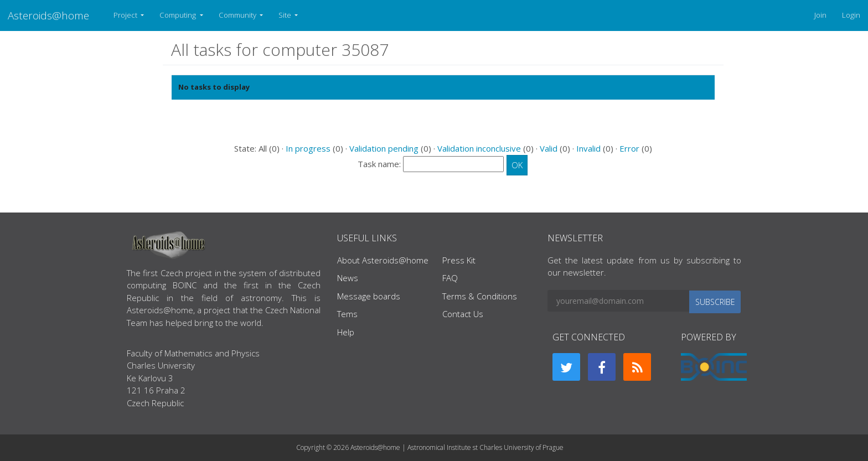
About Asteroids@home (383, 260)
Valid (549, 148)
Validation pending (384, 148)
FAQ (450, 278)
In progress (308, 148)
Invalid (588, 148)
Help (346, 332)
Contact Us (463, 314)
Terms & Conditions (480, 296)
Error (629, 148)
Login (851, 15)
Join (820, 15)
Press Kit (459, 260)
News (348, 278)
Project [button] (126, 15)
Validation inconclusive (479, 148)
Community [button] (238, 15)
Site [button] (286, 15)
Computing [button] (179, 15)
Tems (347, 314)
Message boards (369, 296)
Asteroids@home (48, 15)
